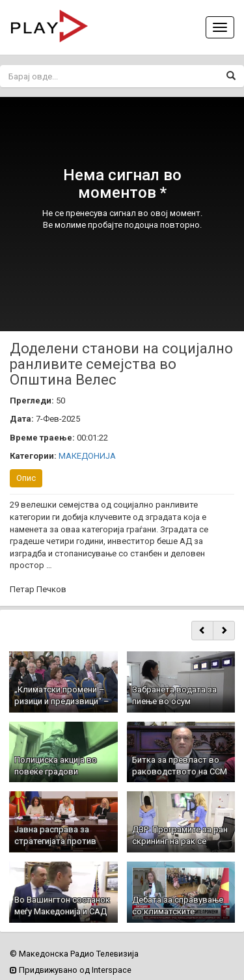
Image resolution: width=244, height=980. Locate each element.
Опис (26, 478)
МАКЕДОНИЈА (87, 456)
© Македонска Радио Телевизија (74, 954)
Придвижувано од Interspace (71, 970)
